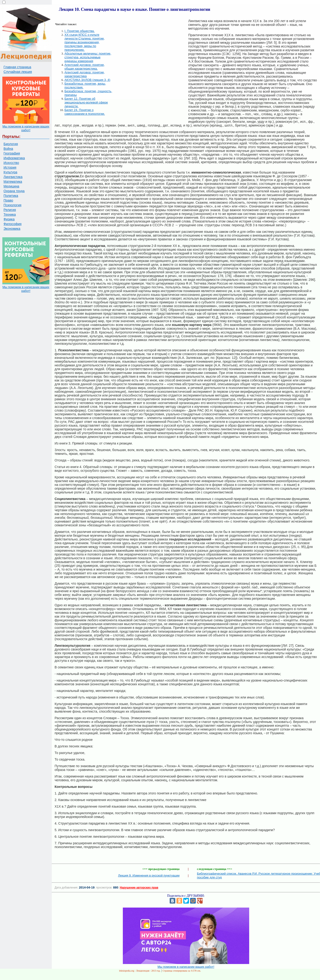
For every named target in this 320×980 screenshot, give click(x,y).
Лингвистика (13, 177)
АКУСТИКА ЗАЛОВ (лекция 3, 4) (87, 80)
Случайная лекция (18, 72)
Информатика (14, 158)
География (12, 153)
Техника (10, 214)
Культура (10, 172)
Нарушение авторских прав (139, 888)
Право (8, 200)
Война (8, 149)
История (10, 167)
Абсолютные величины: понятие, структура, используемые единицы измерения (88, 57)
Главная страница (17, 67)
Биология (11, 144)
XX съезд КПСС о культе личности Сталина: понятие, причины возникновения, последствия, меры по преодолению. (85, 42)
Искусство (11, 163)
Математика (13, 182)
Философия (12, 224)
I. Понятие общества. (80, 31)
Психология (12, 205)
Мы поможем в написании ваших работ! (26, 128)
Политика (11, 196)
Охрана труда (14, 191)
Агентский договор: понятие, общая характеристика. (85, 67)
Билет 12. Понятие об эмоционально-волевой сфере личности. (86, 102)
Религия (10, 210)
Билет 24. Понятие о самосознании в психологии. (85, 112)
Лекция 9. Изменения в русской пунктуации (149, 875)
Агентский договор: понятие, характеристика (85, 74)
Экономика (12, 229)
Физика (9, 219)
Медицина (11, 186)
